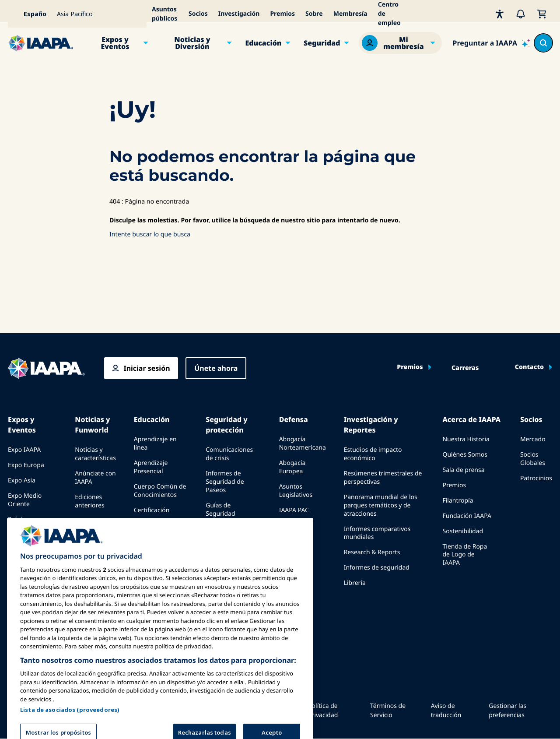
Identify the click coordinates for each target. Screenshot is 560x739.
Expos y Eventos (115, 43)
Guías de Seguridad (220, 510)
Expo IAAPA (24, 450)
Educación (263, 43)
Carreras (465, 368)
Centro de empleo (389, 14)
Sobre (314, 14)
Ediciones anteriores (89, 501)
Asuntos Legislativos (296, 491)
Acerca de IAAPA (471, 419)
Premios (282, 14)
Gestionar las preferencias (507, 711)
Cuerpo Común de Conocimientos (160, 491)
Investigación (239, 14)
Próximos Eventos (21, 524)
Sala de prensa (463, 470)
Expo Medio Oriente (25, 500)
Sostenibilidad (463, 531)
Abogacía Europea (292, 467)
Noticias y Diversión (192, 43)
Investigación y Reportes (371, 425)
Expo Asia (22, 480)
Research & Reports (372, 552)
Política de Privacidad (323, 711)
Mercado (533, 439)
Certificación (152, 510)
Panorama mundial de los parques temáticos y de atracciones (381, 505)
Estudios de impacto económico (373, 454)
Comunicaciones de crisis (229, 454)
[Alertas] (521, 14)
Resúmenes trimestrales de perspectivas (383, 478)
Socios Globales (533, 459)
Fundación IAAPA (467, 516)
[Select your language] (30, 14)
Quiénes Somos (465, 455)
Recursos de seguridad (223, 533)
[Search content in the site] (543, 43)
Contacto (529, 367)
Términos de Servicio (388, 711)
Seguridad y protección (226, 425)
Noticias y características (95, 454)
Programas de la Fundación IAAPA (158, 530)
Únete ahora (216, 368)
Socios (198, 14)
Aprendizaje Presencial (151, 467)
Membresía (350, 14)
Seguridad (322, 43)
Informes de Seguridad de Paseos (225, 482)
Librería (355, 583)
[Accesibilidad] (500, 14)
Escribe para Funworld (93, 525)
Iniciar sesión (147, 368)
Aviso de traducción (446, 711)
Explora (145, 549)
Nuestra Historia (466, 439)
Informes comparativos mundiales (377, 533)
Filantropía (458, 501)
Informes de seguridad (377, 568)
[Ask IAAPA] (492, 43)
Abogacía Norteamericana (303, 443)
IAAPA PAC (294, 510)
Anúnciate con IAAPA (95, 478)
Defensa (294, 419)
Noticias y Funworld (92, 425)
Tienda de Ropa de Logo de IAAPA (465, 555)
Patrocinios (536, 478)
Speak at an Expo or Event (32, 547)
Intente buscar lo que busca (150, 234)
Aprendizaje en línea (155, 443)
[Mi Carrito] (542, 14)
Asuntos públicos (164, 14)
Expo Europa (26, 465)
